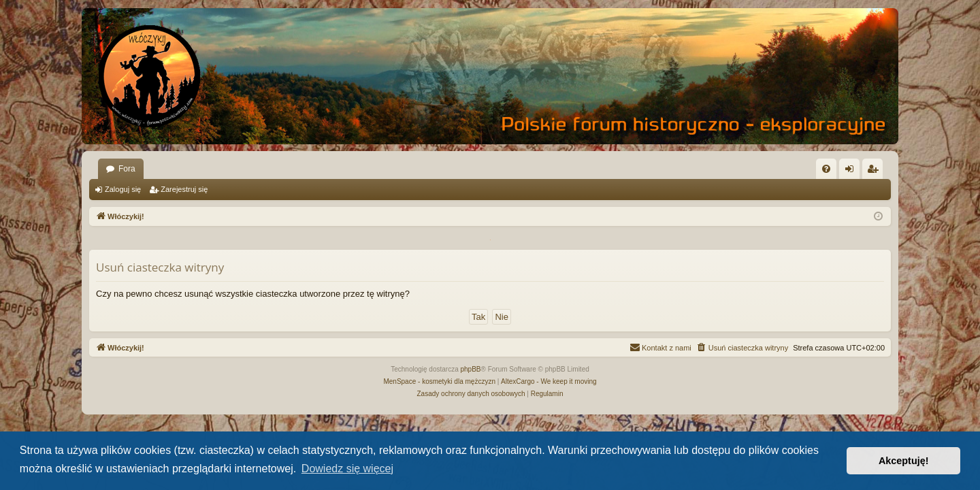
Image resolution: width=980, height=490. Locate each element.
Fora (127, 169)
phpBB (471, 369)
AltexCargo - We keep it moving (549, 381)
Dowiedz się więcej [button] (347, 469)
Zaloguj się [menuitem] (852, 171)
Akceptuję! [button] (904, 461)
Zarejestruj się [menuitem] (875, 171)
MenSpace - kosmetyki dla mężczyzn (439, 381)
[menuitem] (826, 169)
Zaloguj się (123, 189)
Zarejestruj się (184, 189)
